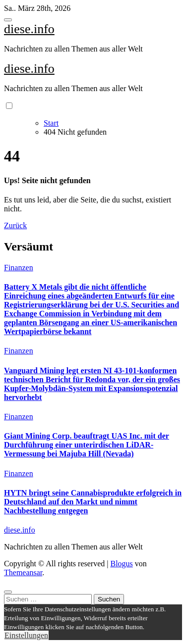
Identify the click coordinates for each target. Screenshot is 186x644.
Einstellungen (26, 635)
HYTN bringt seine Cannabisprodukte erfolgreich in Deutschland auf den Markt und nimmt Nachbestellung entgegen (93, 502)
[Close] (8, 592)
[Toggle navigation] (8, 20)
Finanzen (19, 268)
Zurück (15, 225)
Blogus (121, 564)
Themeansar (23, 572)
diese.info (29, 29)
